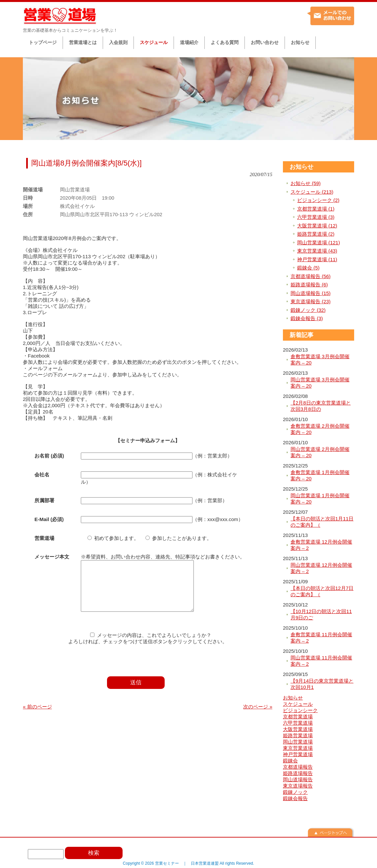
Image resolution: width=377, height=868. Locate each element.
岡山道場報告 (298, 779)
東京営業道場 (298, 748)
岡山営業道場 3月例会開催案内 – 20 (320, 383)
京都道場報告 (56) (311, 276)
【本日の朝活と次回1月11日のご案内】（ (322, 522)
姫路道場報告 (298, 773)
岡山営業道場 (298, 742)
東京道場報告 (298, 786)
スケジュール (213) (312, 192)
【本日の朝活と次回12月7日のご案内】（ (322, 591)
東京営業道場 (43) (317, 251)
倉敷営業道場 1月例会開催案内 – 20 (320, 476)
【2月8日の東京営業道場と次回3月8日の (321, 406)
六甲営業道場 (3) (316, 217)
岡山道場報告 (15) (311, 293)
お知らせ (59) (306, 183)
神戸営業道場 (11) (317, 259)
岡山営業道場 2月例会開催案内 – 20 (320, 452)
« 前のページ (37, 717)
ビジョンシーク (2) (318, 200)
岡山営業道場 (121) (319, 242)
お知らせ (301, 167)
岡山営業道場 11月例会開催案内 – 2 (321, 661)
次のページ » (258, 717)
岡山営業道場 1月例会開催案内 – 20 (320, 499)
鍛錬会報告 (295, 798)
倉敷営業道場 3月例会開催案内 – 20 (320, 360)
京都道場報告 (298, 767)
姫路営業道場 (298, 735)
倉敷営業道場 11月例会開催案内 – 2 (321, 638)
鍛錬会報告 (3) (307, 318)
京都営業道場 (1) (316, 209)
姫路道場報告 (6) (309, 285)
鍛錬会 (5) (308, 268)
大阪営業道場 (298, 729)
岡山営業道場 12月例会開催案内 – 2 (321, 568)
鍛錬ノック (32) (308, 310)
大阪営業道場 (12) (317, 226)
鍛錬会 (290, 761)
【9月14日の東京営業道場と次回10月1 (322, 684)
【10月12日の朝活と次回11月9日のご (321, 615)
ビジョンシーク (300, 710)
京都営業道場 (298, 717)
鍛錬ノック (295, 792)
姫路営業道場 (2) (316, 234)
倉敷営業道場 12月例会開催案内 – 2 (321, 545)
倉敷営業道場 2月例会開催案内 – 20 (320, 429)
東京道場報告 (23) (311, 301)
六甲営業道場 (298, 723)
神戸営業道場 (298, 754)
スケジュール (298, 704)
